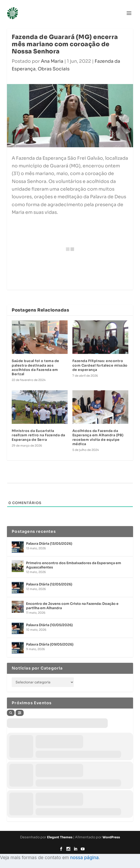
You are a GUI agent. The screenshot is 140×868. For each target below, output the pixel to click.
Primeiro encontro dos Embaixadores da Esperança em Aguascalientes (74, 565)
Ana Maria (52, 61)
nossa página (84, 858)
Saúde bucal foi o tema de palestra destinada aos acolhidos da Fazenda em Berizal (35, 367)
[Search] (11, 713)
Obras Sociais (54, 69)
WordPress (111, 837)
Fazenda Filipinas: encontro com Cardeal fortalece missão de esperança (100, 365)
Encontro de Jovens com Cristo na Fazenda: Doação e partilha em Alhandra (72, 606)
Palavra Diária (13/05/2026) (49, 544)
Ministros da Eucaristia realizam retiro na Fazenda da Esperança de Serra (38, 435)
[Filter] (20, 713)
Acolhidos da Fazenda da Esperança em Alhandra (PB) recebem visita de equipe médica (98, 437)
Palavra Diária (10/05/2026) (49, 625)
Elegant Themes (60, 837)
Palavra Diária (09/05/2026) (50, 644)
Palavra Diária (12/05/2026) (49, 584)
